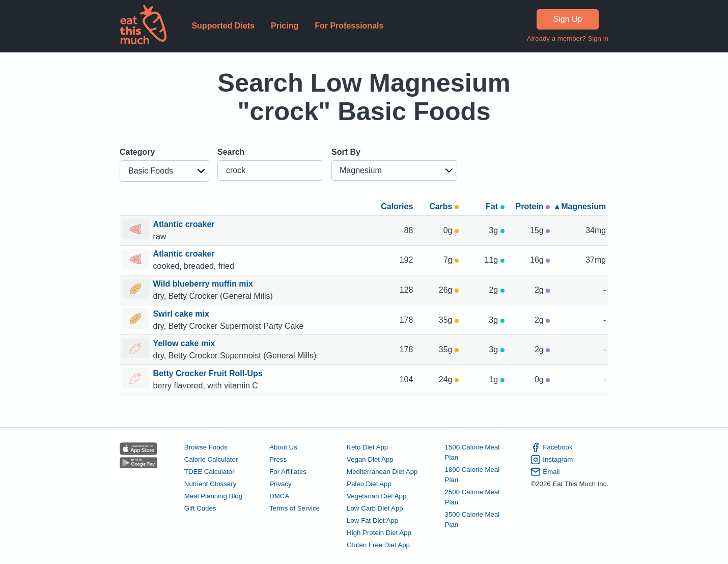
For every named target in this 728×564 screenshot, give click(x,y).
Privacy (281, 484)
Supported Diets (223, 26)
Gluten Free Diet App (378, 545)
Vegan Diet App (370, 459)
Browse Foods (206, 447)
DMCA (279, 496)
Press (278, 459)
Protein (533, 206)
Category (137, 152)
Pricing (285, 26)
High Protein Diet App (379, 533)
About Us (283, 447)
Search (231, 152)
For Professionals (349, 26)
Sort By (346, 152)
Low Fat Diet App (372, 520)
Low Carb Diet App (375, 508)
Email (545, 472)
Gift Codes (200, 508)
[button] (164, 171)
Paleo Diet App (369, 484)
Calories (397, 206)
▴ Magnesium (580, 206)
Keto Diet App (367, 447)
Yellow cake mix (185, 343)
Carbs (444, 206)
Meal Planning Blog (213, 496)
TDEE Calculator (209, 472)
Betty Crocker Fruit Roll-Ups (209, 373)
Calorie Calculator (211, 459)
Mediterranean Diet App (382, 472)
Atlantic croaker (185, 224)
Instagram (552, 460)
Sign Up (568, 19)
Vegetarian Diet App (376, 496)
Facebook (551, 447)
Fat (495, 206)
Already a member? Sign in (568, 38)
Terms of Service (295, 508)
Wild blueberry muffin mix (204, 284)
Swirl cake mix (183, 314)
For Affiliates (288, 472)
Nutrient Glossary (210, 484)
